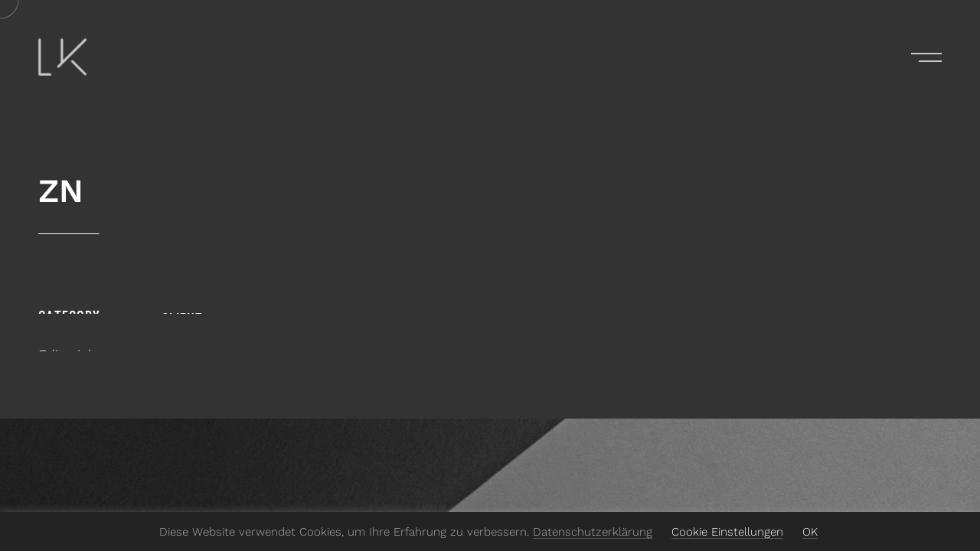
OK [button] (810, 532)
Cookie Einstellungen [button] (727, 532)
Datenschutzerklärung (593, 532)
